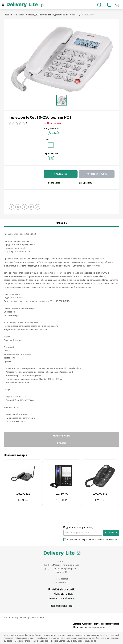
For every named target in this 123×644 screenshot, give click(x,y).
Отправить (111, 533)
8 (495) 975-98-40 (61, 589)
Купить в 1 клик (97, 174)
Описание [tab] (62, 223)
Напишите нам (64, 594)
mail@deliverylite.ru (61, 606)
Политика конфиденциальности (89, 627)
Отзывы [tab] (61, 443)
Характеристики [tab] (61, 436)
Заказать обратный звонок (62, 598)
